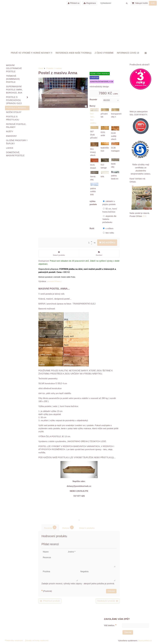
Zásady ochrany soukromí (37, 640)
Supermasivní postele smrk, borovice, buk (14, 90)
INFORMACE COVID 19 (128, 53)
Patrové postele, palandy (16, 126)
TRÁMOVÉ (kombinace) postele (13, 79)
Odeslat (111, 591)
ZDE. (145, 216)
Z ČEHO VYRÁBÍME (104, 53)
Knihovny (11, 136)
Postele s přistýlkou (13, 118)
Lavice (10, 148)
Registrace (90, 3)
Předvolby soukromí (14, 640)
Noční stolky (14, 112)
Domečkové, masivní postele (15, 154)
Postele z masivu (16, 108)
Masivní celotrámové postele (14, 68)
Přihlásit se (74, 3)
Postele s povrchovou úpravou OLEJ (18, 100)
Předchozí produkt (50, 601)
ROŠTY (10, 132)
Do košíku (107, 243)
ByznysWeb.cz (145, 641)
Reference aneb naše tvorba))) (74, 53)
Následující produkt (108, 601)
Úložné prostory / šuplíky (17, 142)
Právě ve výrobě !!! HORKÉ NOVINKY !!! (32, 53)
